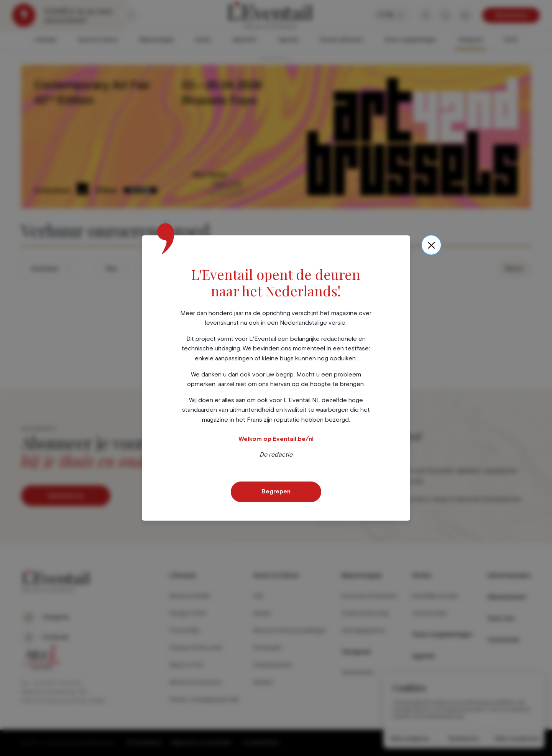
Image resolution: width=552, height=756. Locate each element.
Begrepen (276, 491)
